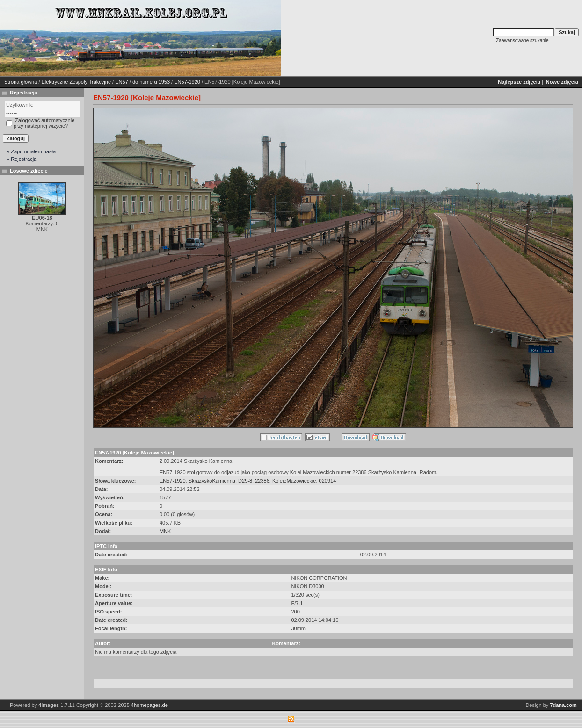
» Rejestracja (22, 159)
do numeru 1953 (151, 82)
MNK (165, 531)
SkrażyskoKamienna (212, 481)
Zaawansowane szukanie (522, 40)
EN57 (122, 82)
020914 (328, 481)
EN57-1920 (187, 82)
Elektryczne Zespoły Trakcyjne (76, 82)
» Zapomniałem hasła (31, 151)
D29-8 (245, 481)
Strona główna (21, 82)
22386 (262, 481)
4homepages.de (149, 705)
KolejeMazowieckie (294, 481)
